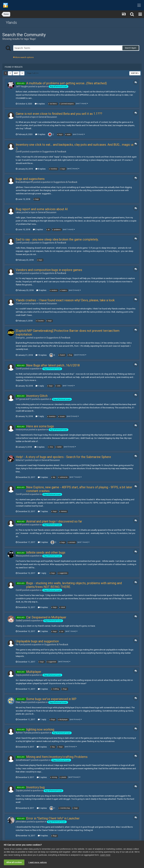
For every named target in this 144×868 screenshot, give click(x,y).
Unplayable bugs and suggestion (37, 641)
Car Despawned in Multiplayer (46, 617)
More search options (23, 57)
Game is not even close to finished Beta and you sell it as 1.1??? (59, 114)
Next (16, 73)
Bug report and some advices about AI (42, 209)
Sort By (135, 73)
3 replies (40, 134)
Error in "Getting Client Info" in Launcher (53, 818)
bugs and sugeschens (30, 179)
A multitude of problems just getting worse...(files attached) (67, 83)
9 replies (41, 290)
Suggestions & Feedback (54, 152)
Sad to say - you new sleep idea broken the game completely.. (57, 239)
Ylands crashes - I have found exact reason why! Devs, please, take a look (65, 300)
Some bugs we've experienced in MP (51, 699)
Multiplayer (34, 672)
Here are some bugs (40, 426)
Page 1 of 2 (33, 73)
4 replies (42, 747)
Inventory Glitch (37, 396)
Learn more (105, 855)
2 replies (38, 229)
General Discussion (48, 117)
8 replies (41, 169)
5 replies (43, 477)
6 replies (40, 104)
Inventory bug (35, 787)
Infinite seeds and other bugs (46, 552)
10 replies (41, 355)
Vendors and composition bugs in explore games (49, 270)
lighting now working (40, 729)
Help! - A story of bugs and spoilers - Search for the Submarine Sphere (63, 457)
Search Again (131, 48)
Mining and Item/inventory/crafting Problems (57, 757)
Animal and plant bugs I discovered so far (54, 521)
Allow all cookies (14, 862)
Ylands (11, 23)
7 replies (43, 511)
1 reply (40, 386)
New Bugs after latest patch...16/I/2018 (53, 365)
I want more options (38, 862)
